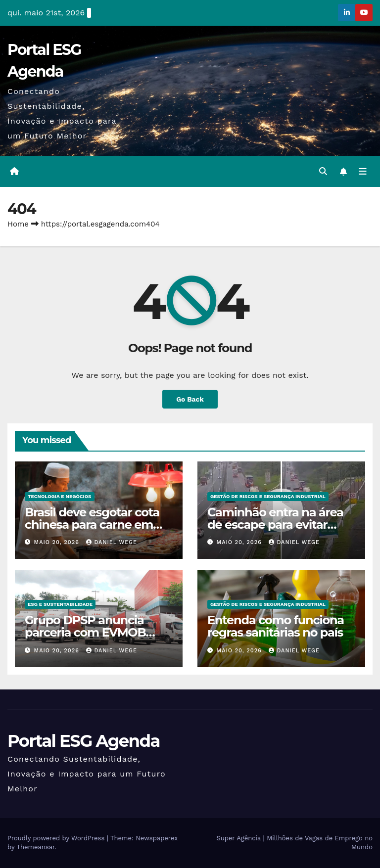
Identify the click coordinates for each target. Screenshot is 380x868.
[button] (323, 171)
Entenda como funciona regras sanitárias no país (276, 627)
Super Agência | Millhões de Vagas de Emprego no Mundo (294, 843)
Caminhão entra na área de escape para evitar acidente (275, 525)
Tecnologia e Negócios (60, 496)
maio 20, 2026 (58, 542)
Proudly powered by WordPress (57, 839)
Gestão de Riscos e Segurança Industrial (268, 496)
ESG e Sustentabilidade (60, 605)
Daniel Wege (112, 542)
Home (18, 225)
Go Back (190, 399)
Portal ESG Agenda (84, 741)
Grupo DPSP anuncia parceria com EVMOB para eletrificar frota (85, 633)
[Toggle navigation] (363, 172)
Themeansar (35, 847)
